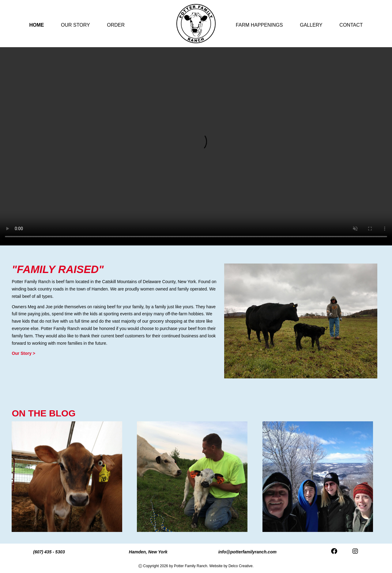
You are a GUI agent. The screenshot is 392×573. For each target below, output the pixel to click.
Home (37, 25)
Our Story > (23, 353)
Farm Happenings (259, 25)
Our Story (75, 25)
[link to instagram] (355, 552)
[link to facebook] (334, 552)
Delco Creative (241, 566)
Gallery (311, 25)
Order (116, 25)
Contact (351, 25)
